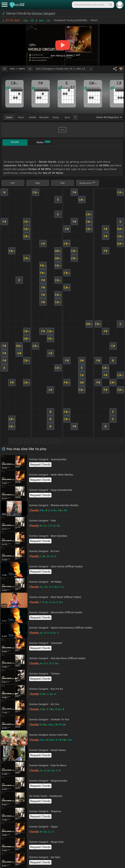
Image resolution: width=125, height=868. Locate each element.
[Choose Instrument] (75, 117)
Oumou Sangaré (43, 13)
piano (21, 117)
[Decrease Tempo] (4, 69)
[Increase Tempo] (30, 69)
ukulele (32, 117)
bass (67, 117)
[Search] (111, 5)
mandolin (44, 117)
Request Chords (40, 465)
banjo (56, 117)
